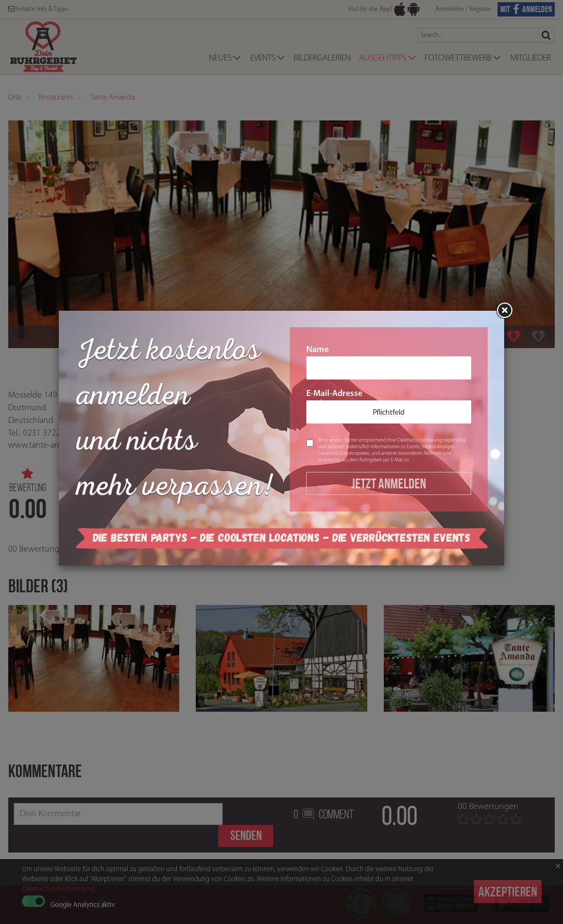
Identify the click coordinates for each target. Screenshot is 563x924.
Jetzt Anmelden (389, 483)
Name (389, 362)
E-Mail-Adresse (389, 406)
